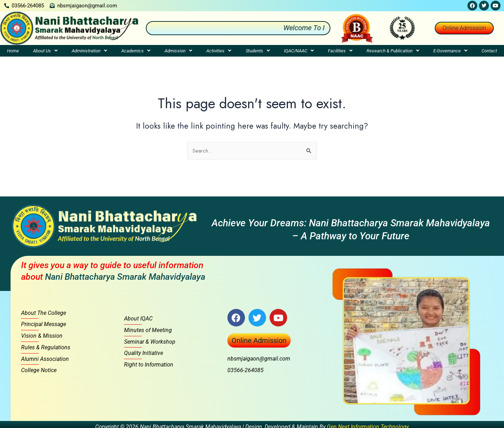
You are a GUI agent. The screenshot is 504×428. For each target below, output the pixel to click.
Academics (136, 51)
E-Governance (450, 51)
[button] (45, 51)
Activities (219, 51)
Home (13, 51)
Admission (178, 51)
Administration (89, 51)
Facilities (340, 51)
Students (258, 51)
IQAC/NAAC (299, 51)
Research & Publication (393, 51)
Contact (489, 51)
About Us (45, 51)
